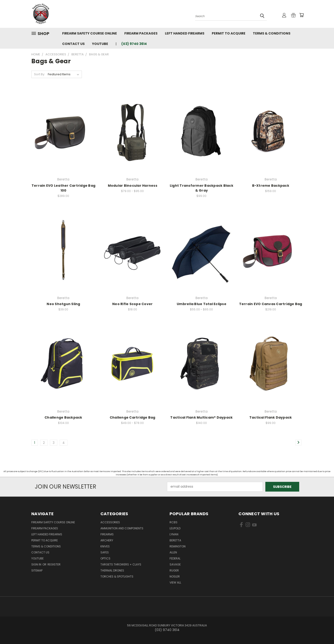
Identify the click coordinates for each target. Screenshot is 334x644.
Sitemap (37, 570)
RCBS (173, 522)
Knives (105, 546)
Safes (105, 552)
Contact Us (73, 44)
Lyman (174, 534)
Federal (175, 558)
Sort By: (40, 74)
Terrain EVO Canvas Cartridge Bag (271, 304)
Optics (105, 558)
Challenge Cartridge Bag (133, 417)
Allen (173, 552)
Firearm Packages (141, 33)
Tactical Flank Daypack (271, 417)
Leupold (175, 528)
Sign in (37, 564)
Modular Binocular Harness (133, 186)
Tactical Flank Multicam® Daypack (201, 417)
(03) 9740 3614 (134, 44)
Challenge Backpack (63, 417)
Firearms (107, 534)
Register (54, 564)
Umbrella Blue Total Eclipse (202, 304)
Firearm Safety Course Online (90, 33)
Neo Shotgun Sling (63, 304)
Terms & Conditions (272, 33)
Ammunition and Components (122, 528)
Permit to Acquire (229, 33)
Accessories (110, 522)
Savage (175, 564)
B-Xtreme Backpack (271, 186)
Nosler (175, 576)
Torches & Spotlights (117, 576)
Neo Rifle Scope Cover (132, 304)
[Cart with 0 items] (302, 15)
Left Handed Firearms (185, 33)
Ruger (174, 570)
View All (175, 582)
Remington (178, 546)
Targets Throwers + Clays (121, 564)
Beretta (175, 540)
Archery (107, 540)
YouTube (100, 44)
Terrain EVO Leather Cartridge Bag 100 (63, 188)
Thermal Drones (112, 570)
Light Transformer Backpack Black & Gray (202, 188)
